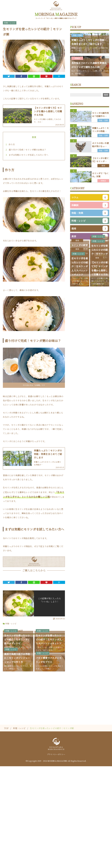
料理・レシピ (11, 622)
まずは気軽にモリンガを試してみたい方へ (27, 153)
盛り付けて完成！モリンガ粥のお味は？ (26, 148)
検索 (106, 93)
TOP (6, 830)
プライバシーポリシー (56, 856)
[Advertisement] (56, 795)
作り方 (10, 143)
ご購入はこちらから (34, 569)
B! (59, 75)
